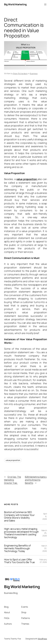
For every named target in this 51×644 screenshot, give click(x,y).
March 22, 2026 (44, 548)
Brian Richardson (20, 73)
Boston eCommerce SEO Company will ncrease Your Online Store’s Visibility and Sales (19, 516)
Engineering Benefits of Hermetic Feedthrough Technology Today (17, 548)
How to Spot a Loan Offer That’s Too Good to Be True (19, 561)
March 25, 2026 (44, 533)
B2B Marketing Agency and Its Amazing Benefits (36, 480)
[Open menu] (45, 4)
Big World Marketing (15, 4)
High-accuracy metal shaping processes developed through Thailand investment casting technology (21, 533)
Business (34, 73)
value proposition (13, 460)
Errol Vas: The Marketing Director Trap (13, 480)
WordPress (42, 639)
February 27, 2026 (43, 561)
